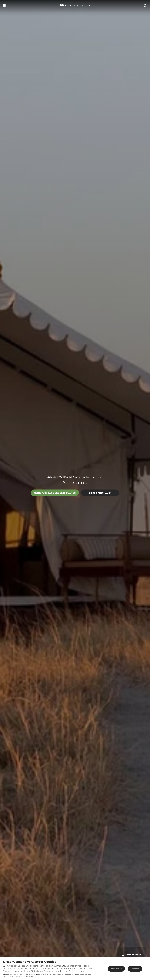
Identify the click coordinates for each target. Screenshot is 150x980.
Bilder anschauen (100, 493)
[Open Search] (145, 6)
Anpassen (135, 969)
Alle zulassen (116, 969)
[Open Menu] (4, 6)
